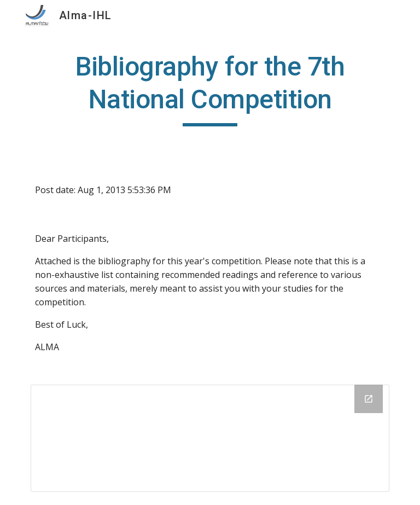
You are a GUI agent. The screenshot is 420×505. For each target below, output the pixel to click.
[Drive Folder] (210, 438)
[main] (210, 88)
